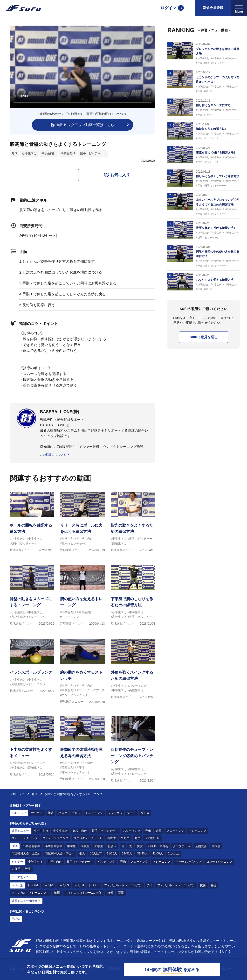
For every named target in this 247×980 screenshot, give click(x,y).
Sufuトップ (17, 794)
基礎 (213, 885)
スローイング (175, 831)
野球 (14, 153)
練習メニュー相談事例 (26, 901)
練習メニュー (20, 831)
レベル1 (33, 885)
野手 (137, 838)
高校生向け (68, 153)
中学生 (71, 846)
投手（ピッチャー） (93, 153)
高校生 (85, 846)
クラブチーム (182, 846)
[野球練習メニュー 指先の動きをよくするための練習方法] (133, 523)
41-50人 (158, 853)
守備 (148, 831)
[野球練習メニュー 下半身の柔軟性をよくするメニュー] (32, 747)
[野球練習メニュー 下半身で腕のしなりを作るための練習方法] (133, 596)
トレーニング (94, 813)
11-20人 (112, 853)
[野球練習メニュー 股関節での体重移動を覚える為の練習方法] (82, 747)
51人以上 (174, 853)
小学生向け (29, 153)
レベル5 (94, 885)
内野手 (112, 838)
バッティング (132, 831)
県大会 (216, 846)
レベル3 (64, 885)
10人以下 (96, 853)
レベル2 (48, 885)
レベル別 (17, 885)
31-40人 (142, 853)
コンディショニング (55, 838)
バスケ (63, 813)
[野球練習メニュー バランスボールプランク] (32, 670)
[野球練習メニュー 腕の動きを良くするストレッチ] (82, 670)
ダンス (145, 813)
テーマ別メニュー (23, 877)
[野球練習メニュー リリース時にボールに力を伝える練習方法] (82, 523)
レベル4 (79, 885)
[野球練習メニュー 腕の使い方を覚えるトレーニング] (82, 596)
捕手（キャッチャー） (88, 838)
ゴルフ (76, 813)
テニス (131, 813)
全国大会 (201, 846)
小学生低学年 (31, 846)
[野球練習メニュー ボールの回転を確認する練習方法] (32, 523)
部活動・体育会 (158, 846)
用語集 (16, 919)
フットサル (115, 813)
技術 (150, 885)
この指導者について (53, 455)
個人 (82, 853)
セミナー (17, 862)
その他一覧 (152, 838)
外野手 (125, 838)
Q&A (15, 846)
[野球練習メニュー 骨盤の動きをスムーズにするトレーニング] (32, 596)
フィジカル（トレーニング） (123, 885)
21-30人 (127, 853)
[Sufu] (21, 8)
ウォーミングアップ (25, 838)
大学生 (99, 846)
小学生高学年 (54, 846)
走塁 (159, 831)
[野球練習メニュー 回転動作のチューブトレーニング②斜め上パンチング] (133, 747)
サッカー (37, 813)
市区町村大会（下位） (60, 853)
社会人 (112, 846)
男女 (140, 846)
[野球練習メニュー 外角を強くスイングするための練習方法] (133, 670)
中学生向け (49, 153)
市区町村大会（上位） (26, 853)
